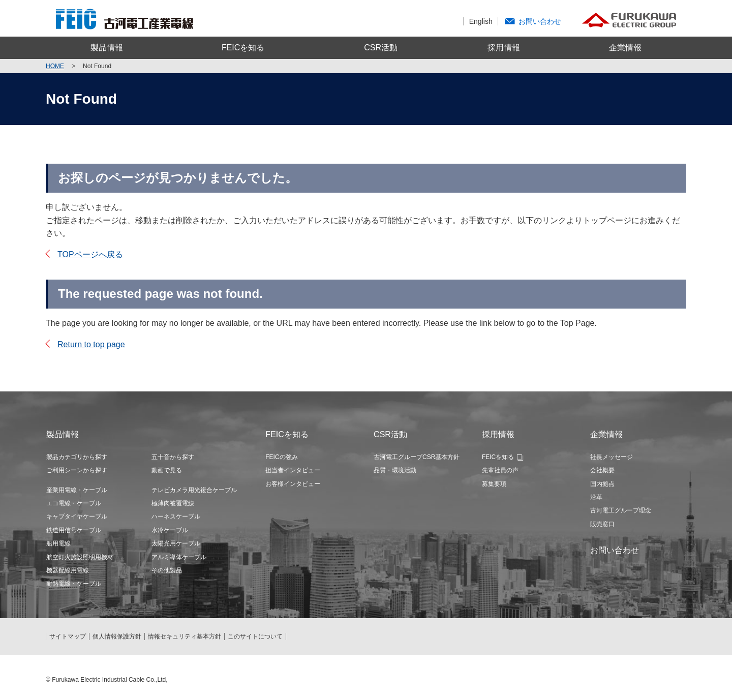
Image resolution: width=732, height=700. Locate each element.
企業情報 (625, 48)
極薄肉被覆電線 (173, 503)
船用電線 (58, 543)
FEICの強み (281, 457)
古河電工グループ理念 (621, 510)
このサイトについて (255, 636)
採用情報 (504, 48)
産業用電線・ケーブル (77, 490)
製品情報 (107, 48)
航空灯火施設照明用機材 (80, 557)
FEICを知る (243, 48)
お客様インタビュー (293, 484)
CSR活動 (381, 48)
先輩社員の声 (500, 470)
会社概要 (602, 470)
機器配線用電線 (68, 570)
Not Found (97, 66)
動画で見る (167, 470)
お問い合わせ (540, 21)
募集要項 (494, 484)
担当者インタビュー (293, 470)
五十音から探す (173, 457)
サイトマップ (68, 636)
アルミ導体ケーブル (179, 557)
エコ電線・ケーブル (74, 503)
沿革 (596, 497)
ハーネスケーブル (176, 516)
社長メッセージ (612, 457)
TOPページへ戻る (90, 254)
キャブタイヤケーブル (77, 516)
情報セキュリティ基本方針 (185, 636)
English (481, 21)
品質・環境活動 (395, 470)
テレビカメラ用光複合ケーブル (194, 490)
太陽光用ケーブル (176, 543)
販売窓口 (602, 524)
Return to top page (91, 344)
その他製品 (167, 570)
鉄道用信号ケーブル (74, 530)
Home (55, 66)
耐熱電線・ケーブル (74, 584)
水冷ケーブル (170, 530)
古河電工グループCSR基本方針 (417, 457)
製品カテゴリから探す (77, 457)
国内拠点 (602, 484)
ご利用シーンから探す (77, 470)
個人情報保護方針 (117, 636)
